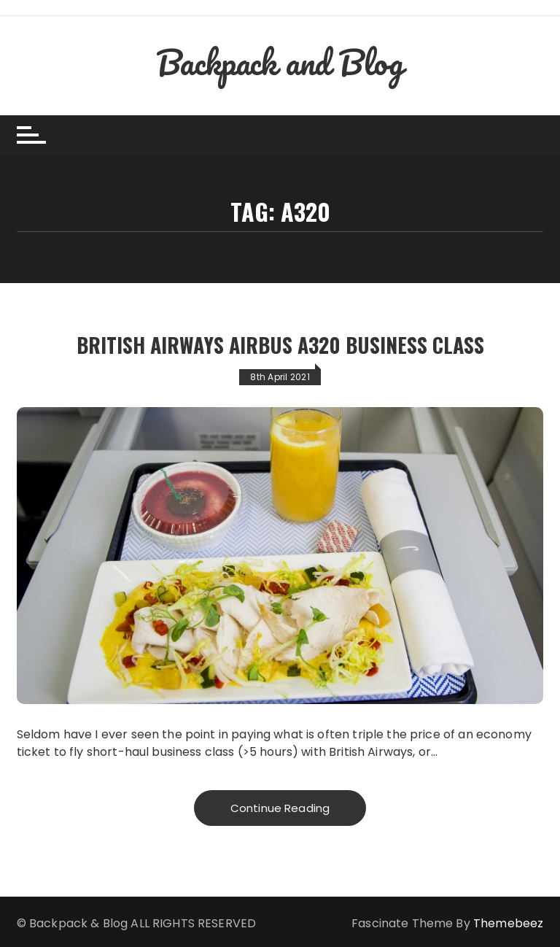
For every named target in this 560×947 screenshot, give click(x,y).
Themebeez (508, 923)
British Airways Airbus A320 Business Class (280, 345)
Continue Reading (280, 808)
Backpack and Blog (280, 62)
